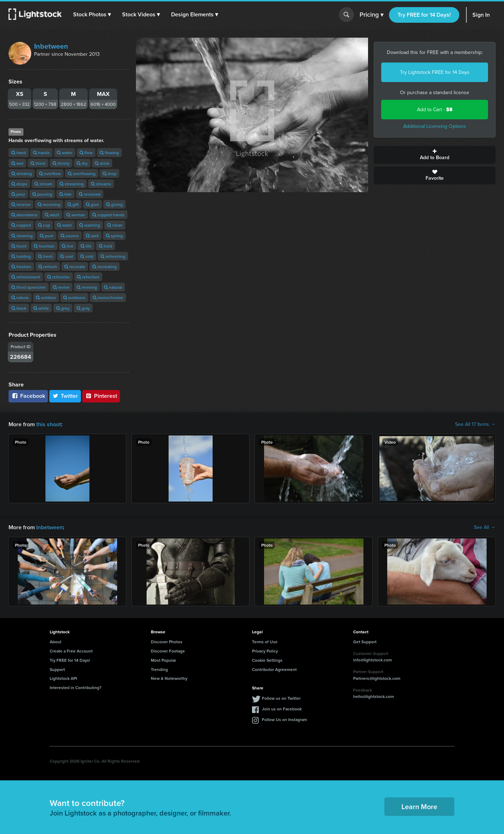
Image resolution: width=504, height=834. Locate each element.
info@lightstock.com (372, 660)
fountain (44, 246)
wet (17, 163)
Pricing (371, 15)
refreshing (113, 256)
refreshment (26, 277)
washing (90, 225)
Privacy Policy (265, 651)
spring (114, 236)
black (19, 308)
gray (83, 308)
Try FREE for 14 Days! (424, 15)
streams (101, 184)
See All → (485, 527)
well (92, 236)
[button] (92, 15)
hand (19, 153)
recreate (75, 267)
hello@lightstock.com (374, 696)
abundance (24, 215)
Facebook (28, 396)
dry (82, 163)
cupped (21, 225)
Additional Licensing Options (435, 126)
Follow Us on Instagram (284, 719)
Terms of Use (265, 642)
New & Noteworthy (169, 678)
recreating (105, 267)
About (56, 642)
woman (76, 215)
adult (52, 215)
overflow (50, 174)
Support (57, 669)
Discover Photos (167, 642)
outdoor (46, 297)
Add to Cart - (435, 110)
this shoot (49, 424)
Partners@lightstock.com (377, 678)
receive (21, 204)
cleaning (22, 236)
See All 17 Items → (475, 424)
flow (86, 153)
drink (102, 163)
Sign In (481, 15)
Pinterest (101, 396)
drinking (22, 174)
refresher (59, 277)
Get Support (365, 642)
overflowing (82, 174)
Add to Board (435, 155)
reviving (87, 287)
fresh (45, 256)
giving (114, 204)
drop (109, 174)
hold (105, 246)
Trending (159, 669)
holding (21, 256)
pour (18, 194)
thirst (38, 163)
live (68, 246)
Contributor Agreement (274, 669)
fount (19, 246)
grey (63, 308)
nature (20, 297)
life (86, 246)
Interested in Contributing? (76, 687)
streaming (72, 184)
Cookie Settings (267, 660)
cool (67, 256)
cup (44, 225)
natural (113, 287)
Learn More (419, 806)
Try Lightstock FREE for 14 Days (435, 72)
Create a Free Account (71, 651)
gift (73, 204)
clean (115, 225)
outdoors (74, 297)
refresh (48, 267)
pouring (42, 194)
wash (65, 225)
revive (61, 287)
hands (41, 153)
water (65, 153)
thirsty (61, 163)
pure (47, 236)
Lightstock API (63, 678)
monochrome (108, 297)
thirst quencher (29, 287)
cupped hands (108, 215)
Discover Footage (168, 651)
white (41, 308)
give (92, 204)
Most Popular (163, 660)
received (90, 194)
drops (19, 184)
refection (88, 277)
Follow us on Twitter (281, 698)
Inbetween (51, 46)
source (70, 236)
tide (65, 194)
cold (87, 256)
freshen (21, 267)
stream (43, 184)
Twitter (65, 396)
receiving (49, 204)
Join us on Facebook (282, 709)
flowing (109, 153)
